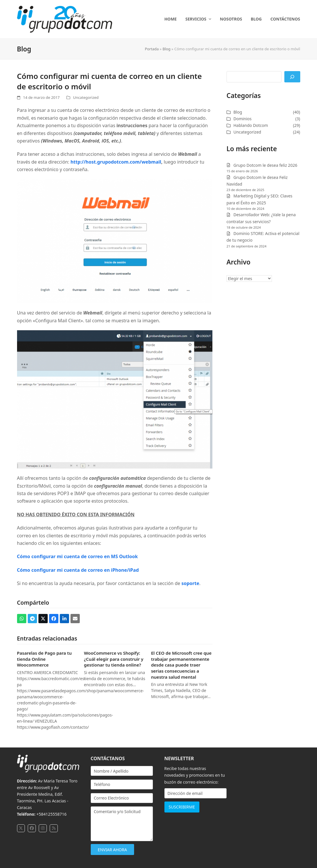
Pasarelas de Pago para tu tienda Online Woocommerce (45, 659)
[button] (22, 619)
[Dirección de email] (195, 793)
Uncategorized (86, 97)
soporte (190, 583)
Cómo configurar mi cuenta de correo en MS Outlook (77, 556)
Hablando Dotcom (251, 125)
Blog (167, 49)
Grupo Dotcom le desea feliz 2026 (265, 165)
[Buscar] (292, 77)
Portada (152, 49)
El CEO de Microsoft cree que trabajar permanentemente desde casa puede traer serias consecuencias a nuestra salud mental (181, 665)
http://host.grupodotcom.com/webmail (116, 162)
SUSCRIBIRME (182, 807)
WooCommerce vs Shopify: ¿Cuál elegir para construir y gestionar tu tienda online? (114, 659)
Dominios (243, 119)
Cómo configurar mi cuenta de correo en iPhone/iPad (78, 570)
